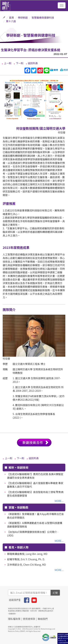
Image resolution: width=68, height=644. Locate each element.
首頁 (12, 18)
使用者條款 (29, 619)
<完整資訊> (12, 614)
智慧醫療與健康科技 (43, 18)
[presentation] (8, 102)
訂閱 (55, 593)
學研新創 (23, 18)
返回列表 (33, 63)
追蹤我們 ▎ (15, 600)
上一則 (8, 63)
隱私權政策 (14, 619)
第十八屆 (11, 21)
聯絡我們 (43, 619)
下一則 (20, 63)
